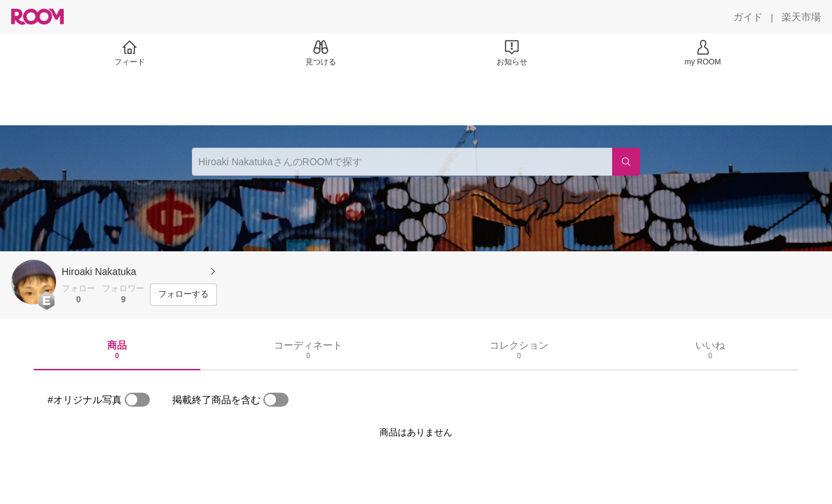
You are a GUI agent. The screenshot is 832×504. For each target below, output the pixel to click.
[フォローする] (183, 295)
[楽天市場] (801, 17)
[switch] (137, 400)
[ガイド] (748, 17)
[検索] (626, 162)
